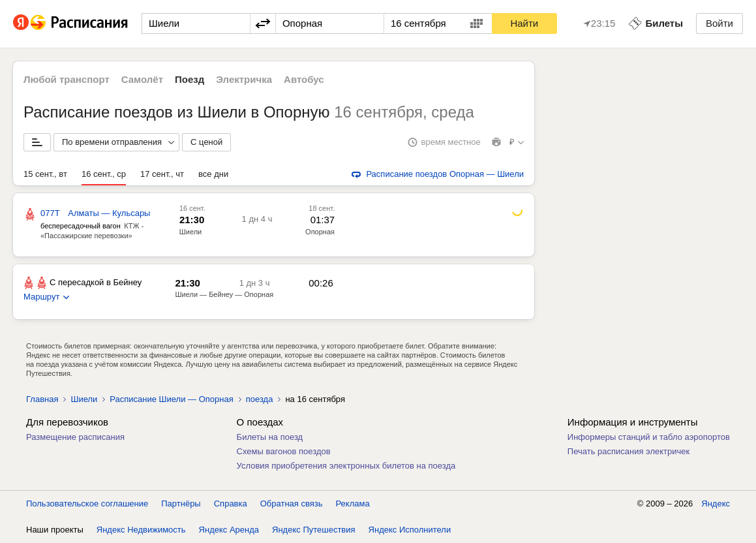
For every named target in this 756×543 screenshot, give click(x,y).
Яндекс (716, 504)
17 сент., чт (162, 174)
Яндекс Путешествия (314, 530)
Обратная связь (292, 504)
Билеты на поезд (270, 437)
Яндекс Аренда (229, 530)
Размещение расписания (75, 437)
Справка (231, 504)
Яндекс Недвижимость (141, 530)
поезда (260, 399)
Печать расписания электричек (628, 451)
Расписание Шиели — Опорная (171, 399)
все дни (213, 174)
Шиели (191, 232)
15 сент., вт (45, 174)
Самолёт (142, 79)
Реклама (353, 504)
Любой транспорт (67, 79)
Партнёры (181, 504)
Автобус (304, 79)
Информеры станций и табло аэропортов (649, 437)
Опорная (320, 232)
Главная (42, 399)
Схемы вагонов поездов (284, 451)
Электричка (244, 79)
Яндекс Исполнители (410, 530)
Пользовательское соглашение (87, 504)
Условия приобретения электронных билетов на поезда (346, 466)
